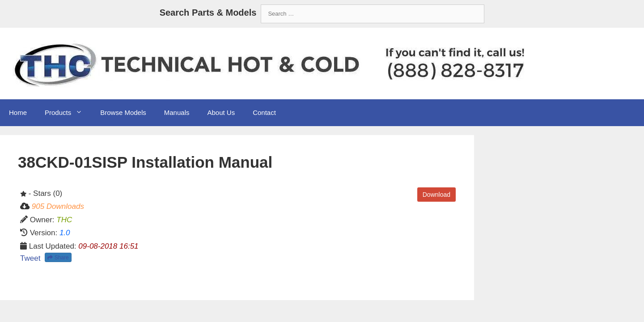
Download (436, 195)
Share (58, 258)
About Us (221, 112)
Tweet (30, 258)
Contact (264, 112)
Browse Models (123, 112)
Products (68, 113)
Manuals (177, 112)
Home (18, 112)
